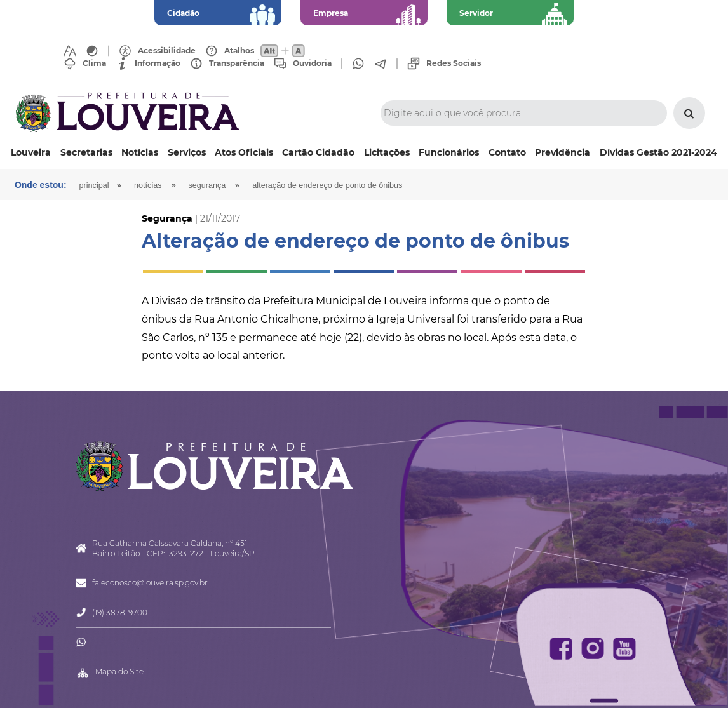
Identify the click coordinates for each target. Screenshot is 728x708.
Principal (94, 185)
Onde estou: (41, 185)
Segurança (207, 185)
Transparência (237, 63)
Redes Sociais (454, 63)
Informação (158, 63)
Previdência (563, 152)
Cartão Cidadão (318, 152)
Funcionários (449, 152)
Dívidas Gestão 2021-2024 (658, 152)
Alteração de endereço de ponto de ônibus (327, 185)
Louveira (31, 152)
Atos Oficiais (244, 152)
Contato (507, 152)
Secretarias (86, 152)
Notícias (140, 152)
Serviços (187, 152)
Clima (94, 63)
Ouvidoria (312, 63)
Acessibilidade (167, 51)
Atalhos (239, 51)
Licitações (387, 152)
